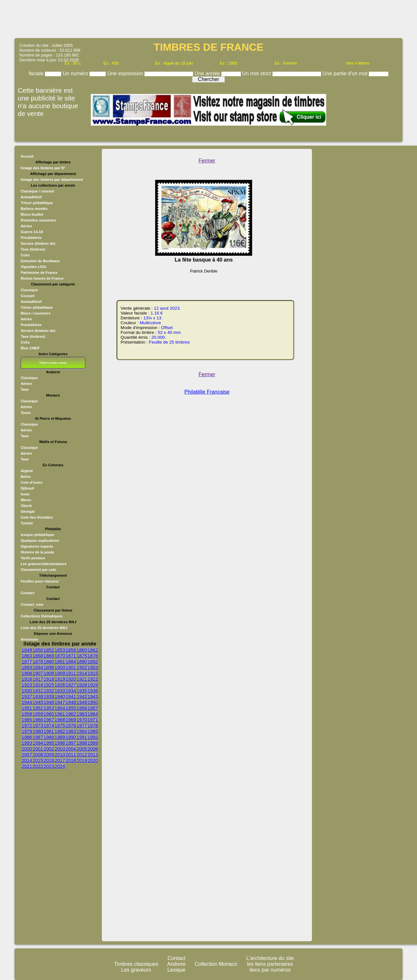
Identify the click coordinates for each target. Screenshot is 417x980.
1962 (71, 714)
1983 (71, 731)
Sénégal (28, 511)
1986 (27, 737)
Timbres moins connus (53, 363)
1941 (71, 696)
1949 (82, 702)
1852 (49, 650)
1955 (71, 708)
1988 (49, 737)
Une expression (126, 73)
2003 (60, 749)
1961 (60, 714)
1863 (27, 656)
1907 (38, 673)
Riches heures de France (42, 278)
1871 (71, 656)
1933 (60, 691)
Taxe (25, 389)
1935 (82, 691)
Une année (208, 73)
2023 (49, 766)
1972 (27, 726)
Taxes (26, 413)
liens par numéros (270, 970)
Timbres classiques (136, 964)
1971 (93, 720)
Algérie (27, 471)
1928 (82, 685)
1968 (60, 720)
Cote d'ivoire (32, 482)
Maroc (26, 500)
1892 (93, 662)
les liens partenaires (270, 964)
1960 (49, 714)
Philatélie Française (207, 392)
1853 (60, 650)
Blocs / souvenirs (36, 313)
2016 (49, 760)
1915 (93, 673)
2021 (27, 766)
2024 (60, 766)
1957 (93, 708)
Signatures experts (37, 546)
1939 (49, 696)
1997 (71, 743)
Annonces (29, 639)
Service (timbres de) (38, 243)
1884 (71, 662)
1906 (27, 673)
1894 (38, 667)
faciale (37, 73)
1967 (49, 720)
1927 (71, 685)
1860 (82, 650)
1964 (93, 714)
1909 (60, 673)
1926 (60, 685)
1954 (60, 708)
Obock (26, 506)
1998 (82, 743)
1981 (49, 731)
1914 (82, 673)
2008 (38, 755)
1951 (27, 708)
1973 (38, 726)
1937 (27, 696)
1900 (60, 667)
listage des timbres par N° (43, 168)
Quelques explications (40, 541)
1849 (27, 650)
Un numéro (76, 73)
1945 (38, 702)
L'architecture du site (270, 958)
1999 (93, 743)
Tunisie (27, 523)
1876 (93, 656)
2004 (71, 749)
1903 (93, 667)
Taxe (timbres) (33, 249)
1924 (38, 685)
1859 (71, 650)
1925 (49, 685)
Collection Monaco (216, 964)
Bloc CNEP (30, 348)
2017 (60, 760)
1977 (82, 726)
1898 (49, 667)
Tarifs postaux (33, 558)
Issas (25, 494)
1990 (71, 737)
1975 (60, 726)
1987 (38, 737)
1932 (49, 691)
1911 (71, 673)
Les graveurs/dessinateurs (44, 564)
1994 (38, 743)
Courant (28, 296)
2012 (82, 755)
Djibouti (27, 488)
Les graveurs (136, 970)
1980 (38, 731)
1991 (82, 737)
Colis (25, 255)
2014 (27, 760)
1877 (27, 662)
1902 (82, 667)
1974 (49, 726)
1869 (49, 656)
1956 (82, 708)
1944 (27, 702)
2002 (49, 749)
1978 (93, 726)
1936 (93, 691)
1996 (60, 743)
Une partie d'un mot (346, 73)
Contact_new (32, 604)
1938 (38, 696)
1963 (82, 714)
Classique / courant (37, 191)
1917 (38, 679)
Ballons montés (34, 209)
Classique (29, 290)
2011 (71, 755)
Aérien (26, 226)
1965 (27, 720)
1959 (38, 714)
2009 (49, 755)
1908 (49, 673)
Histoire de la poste (37, 552)
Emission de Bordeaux (40, 261)
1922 (93, 679)
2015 (38, 760)
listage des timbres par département (52, 180)
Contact (27, 593)
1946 (49, 702)
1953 (49, 708)
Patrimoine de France (39, 273)
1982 (60, 731)
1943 (93, 696)
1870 (60, 656)
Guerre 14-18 (32, 232)
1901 (71, 667)
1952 (38, 708)
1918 (49, 679)
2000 (27, 749)
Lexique (176, 970)
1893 (27, 667)
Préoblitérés (31, 238)
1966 (38, 720)
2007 (27, 755)
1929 (93, 685)
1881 (60, 662)
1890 (82, 662)
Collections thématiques (42, 616)
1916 (27, 679)
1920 (71, 679)
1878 (38, 662)
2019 (82, 760)
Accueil (27, 156)
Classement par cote (38, 570)
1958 (27, 714)
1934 (71, 691)
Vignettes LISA (33, 267)
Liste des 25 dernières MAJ (44, 628)
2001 (38, 749)
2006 (93, 749)
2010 (60, 755)
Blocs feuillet (32, 214)
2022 (38, 766)
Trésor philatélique (37, 203)
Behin (26, 477)
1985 (93, 731)
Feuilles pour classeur (40, 581)
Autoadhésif (31, 197)
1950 (93, 702)
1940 (60, 696)
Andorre (176, 964)
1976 (71, 726)
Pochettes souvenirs (38, 220)
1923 (27, 685)
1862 (93, 650)
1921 (82, 679)
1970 (82, 720)
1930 (27, 691)
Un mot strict (257, 73)
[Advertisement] (208, 18)
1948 (71, 702)
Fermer (207, 161)
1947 (60, 702)
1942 (82, 696)
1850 (38, 650)
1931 (38, 691)
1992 (93, 737)
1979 (27, 731)
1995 (49, 743)
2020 (93, 760)
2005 (82, 749)
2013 (93, 755)
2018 (71, 760)
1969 (71, 720)
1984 (82, 731)
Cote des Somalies (37, 517)
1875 (82, 656)
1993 (27, 743)
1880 (49, 662)
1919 (60, 679)
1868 (38, 656)
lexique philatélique (37, 535)
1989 (60, 737)
